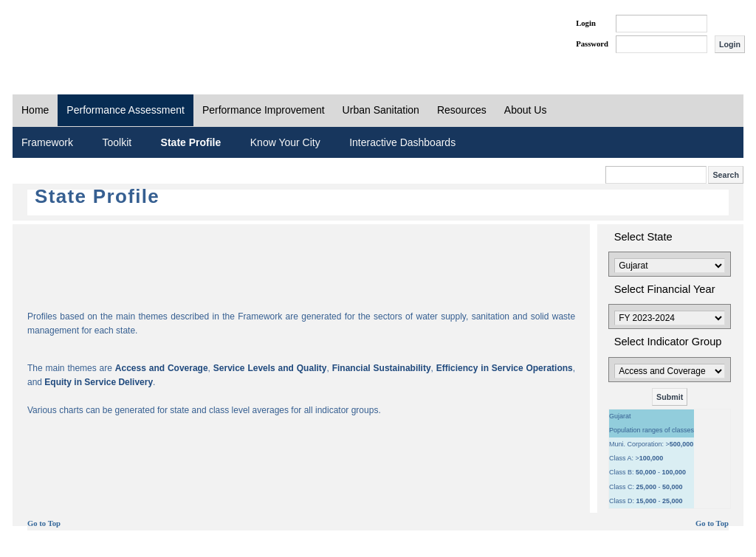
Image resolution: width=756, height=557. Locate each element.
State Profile (191, 142)
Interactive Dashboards (402, 142)
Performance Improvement (264, 110)
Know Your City (285, 142)
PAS (62, 35)
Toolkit (117, 142)
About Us (526, 110)
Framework (47, 142)
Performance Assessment (126, 110)
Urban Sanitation (381, 110)
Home (35, 110)
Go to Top (44, 523)
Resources (462, 110)
